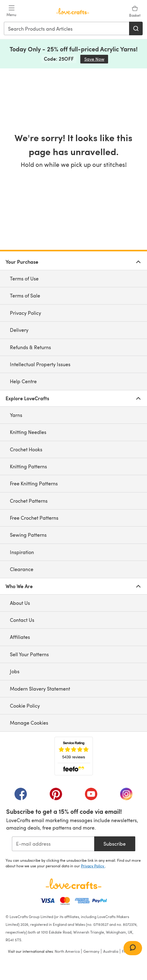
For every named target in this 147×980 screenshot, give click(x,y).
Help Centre (23, 381)
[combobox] (67, 28)
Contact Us (22, 620)
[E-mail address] (53, 844)
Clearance (22, 569)
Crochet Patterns (29, 501)
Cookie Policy (25, 706)
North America (67, 951)
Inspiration (22, 552)
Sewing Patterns (28, 535)
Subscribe (115, 844)
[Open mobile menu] (11, 11)
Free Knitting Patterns (34, 483)
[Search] (136, 28)
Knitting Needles (28, 432)
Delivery (19, 330)
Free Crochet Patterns (34, 518)
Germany (91, 951)
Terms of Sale (25, 295)
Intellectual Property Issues (40, 364)
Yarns (16, 415)
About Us (20, 603)
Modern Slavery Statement (40, 689)
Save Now (96, 59)
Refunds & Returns (30, 347)
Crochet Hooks (26, 449)
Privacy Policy (25, 313)
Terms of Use (24, 278)
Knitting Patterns (28, 466)
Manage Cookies (29, 723)
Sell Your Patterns (29, 654)
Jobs (15, 671)
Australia (111, 951)
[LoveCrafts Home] (73, 884)
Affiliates (20, 637)
